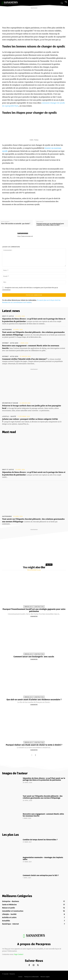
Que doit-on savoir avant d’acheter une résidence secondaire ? (34, 700)
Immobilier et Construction (34, 607)
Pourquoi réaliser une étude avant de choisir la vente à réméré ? (34, 745)
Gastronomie (7, 330)
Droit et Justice (8, 316)
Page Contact (19, 954)
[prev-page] (32, 755)
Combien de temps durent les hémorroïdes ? (40, 840)
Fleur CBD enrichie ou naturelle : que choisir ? (16, 224)
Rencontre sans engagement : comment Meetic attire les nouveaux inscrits (43, 815)
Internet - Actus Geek (10, 343)
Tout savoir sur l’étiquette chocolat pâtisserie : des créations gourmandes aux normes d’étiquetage (43, 797)
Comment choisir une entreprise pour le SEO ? (41, 875)
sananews (23, 233)
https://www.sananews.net (25, 236)
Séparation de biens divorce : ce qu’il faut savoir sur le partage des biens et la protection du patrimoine (44, 779)
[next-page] (35, 755)
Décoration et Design (10, 403)
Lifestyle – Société (9, 416)
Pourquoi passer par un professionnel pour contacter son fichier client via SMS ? (50, 224)
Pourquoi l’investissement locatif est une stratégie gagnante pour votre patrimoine (34, 610)
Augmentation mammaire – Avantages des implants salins (43, 858)
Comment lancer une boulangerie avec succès (34, 657)
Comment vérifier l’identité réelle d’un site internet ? (25, 359)
